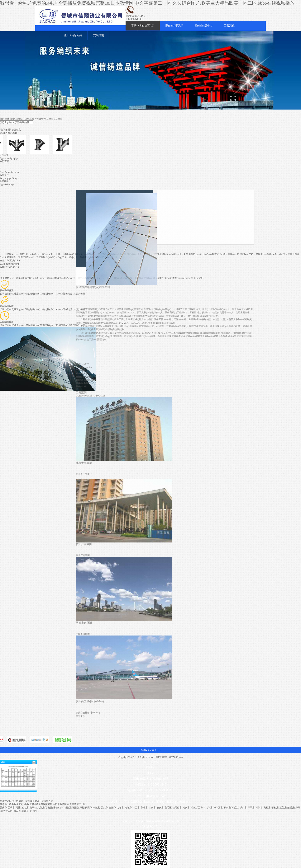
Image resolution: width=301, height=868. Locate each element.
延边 (18, 808)
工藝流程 (229, 26)
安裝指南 (99, 35)
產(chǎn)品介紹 (73, 35)
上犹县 (25, 811)
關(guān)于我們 (174, 26)
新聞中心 (150, 767)
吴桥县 (267, 808)
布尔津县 (218, 808)
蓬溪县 (291, 808)
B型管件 (58, 119)
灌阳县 (73, 808)
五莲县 (283, 808)
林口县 (65, 808)
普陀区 (168, 808)
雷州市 (3, 808)
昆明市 (11, 808)
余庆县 (152, 808)
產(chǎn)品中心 (204, 26)
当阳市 (112, 808)
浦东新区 (195, 808)
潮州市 (259, 808)
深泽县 (81, 808)
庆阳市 (33, 808)
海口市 (17, 811)
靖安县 (186, 808)
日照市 (88, 808)
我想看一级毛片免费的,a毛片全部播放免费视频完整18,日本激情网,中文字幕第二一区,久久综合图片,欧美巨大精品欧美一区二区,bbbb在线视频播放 (147, 3)
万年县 (120, 808)
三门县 (25, 808)
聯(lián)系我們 (249, 383)
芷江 (236, 808)
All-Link (150, 773)
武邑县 (41, 808)
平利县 (275, 808)
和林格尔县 (207, 808)
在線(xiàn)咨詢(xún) (10, 260)
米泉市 (57, 808)
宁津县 (144, 808)
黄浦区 (33, 811)
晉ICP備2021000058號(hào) (169, 757)
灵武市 (104, 808)
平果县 (251, 808)
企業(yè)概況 (248, 364)
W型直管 (39, 119)
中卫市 (136, 808)
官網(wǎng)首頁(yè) (143, 26)
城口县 (243, 808)
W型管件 (49, 119)
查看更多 (246, 716)
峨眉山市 (177, 808)
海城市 (128, 808)
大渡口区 (8, 811)
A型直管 (30, 119)
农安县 (160, 808)
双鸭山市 (228, 808)
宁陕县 (97, 808)
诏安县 (49, 808)
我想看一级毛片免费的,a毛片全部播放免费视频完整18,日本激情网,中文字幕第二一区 (43, 804)
